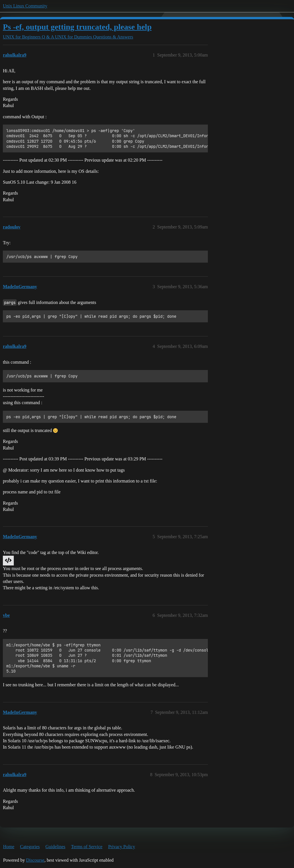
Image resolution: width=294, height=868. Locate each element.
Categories (30, 847)
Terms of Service (87, 847)
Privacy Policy (122, 847)
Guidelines (55, 847)
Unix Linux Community (25, 6)
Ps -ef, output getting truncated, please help (77, 27)
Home (9, 847)
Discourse (35, 860)
